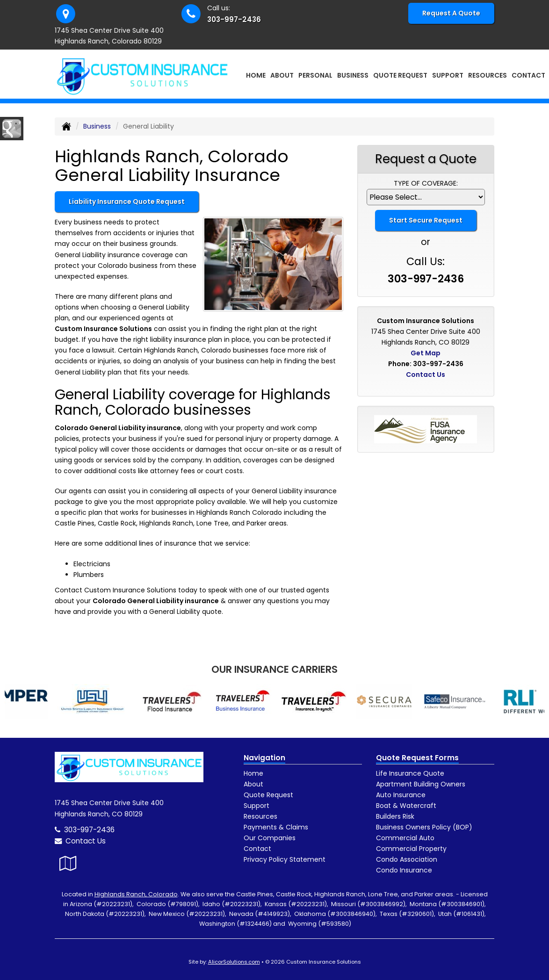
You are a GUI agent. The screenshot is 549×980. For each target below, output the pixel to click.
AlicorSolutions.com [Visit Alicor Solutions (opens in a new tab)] (234, 962)
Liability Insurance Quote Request (127, 202)
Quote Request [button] (400, 75)
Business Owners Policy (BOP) (424, 827)
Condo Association (407, 859)
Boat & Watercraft (406, 806)
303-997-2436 (234, 19)
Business (97, 126)
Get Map (426, 353)
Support (256, 806)
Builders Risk (395, 816)
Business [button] (353, 75)
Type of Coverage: (426, 183)
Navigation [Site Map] (264, 758)
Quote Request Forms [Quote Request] (417, 758)
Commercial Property (411, 849)
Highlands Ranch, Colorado (136, 894)
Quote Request (268, 795)
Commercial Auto (405, 838)
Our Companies (270, 838)
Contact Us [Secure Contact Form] (426, 375)
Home (256, 75)
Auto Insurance (401, 795)
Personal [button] (315, 75)
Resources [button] (488, 75)
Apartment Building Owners (421, 784)
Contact (528, 75)
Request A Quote (451, 13)
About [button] (282, 75)
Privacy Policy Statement (285, 859)
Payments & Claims (276, 827)
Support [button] (448, 75)
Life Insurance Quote (410, 773)
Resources (260, 816)
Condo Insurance (404, 870)
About (253, 784)
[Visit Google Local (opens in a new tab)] (68, 863)
